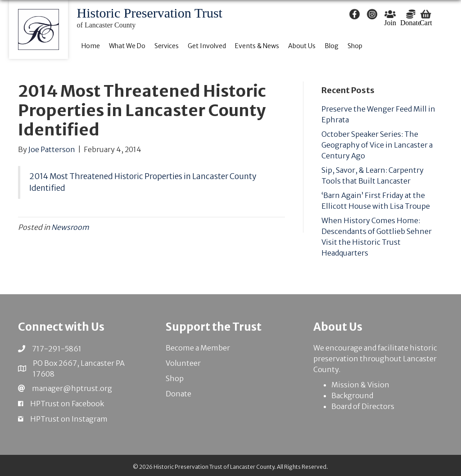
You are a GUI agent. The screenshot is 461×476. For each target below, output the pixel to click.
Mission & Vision (360, 385)
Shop (175, 378)
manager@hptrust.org (72, 388)
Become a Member (198, 348)
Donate (179, 394)
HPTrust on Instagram (69, 419)
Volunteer (183, 363)
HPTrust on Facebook (67, 404)
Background (352, 395)
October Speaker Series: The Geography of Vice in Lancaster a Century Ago (377, 145)
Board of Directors (363, 406)
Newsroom (70, 227)
